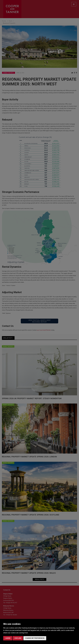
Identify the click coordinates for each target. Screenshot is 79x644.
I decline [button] (18, 638)
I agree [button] (8, 638)
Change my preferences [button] (35, 638)
